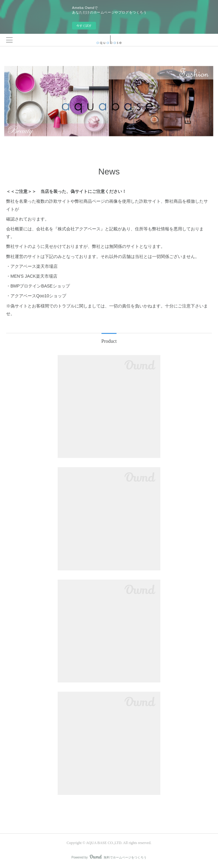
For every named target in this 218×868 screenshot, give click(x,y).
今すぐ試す (84, 26)
